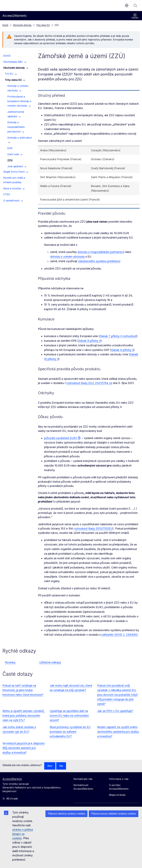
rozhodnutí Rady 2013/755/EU (93, 529)
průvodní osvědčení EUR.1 (61, 438)
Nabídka (135, 16)
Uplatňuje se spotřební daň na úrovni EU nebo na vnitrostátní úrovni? (69, 716)
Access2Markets (12, 779)
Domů (5, 25)
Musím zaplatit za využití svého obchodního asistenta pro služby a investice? (118, 732)
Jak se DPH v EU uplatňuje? (115, 711)
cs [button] (127, 6)
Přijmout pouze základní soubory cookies (114, 814)
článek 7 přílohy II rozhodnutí (118, 336)
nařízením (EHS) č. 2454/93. (120, 635)
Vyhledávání (135, 6)
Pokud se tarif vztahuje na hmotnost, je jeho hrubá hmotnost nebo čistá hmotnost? (23, 690)
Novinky (10, 662)
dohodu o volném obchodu (67, 257)
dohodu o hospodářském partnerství (101, 252)
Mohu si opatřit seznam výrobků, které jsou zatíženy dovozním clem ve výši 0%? (23, 716)
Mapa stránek (117, 795)
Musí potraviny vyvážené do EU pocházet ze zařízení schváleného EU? (70, 732)
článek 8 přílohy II (89, 341)
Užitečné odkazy (50, 662)
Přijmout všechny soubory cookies (66, 814)
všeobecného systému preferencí (99, 261)
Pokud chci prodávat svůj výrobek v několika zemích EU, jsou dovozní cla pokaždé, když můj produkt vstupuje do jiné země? (117, 695)
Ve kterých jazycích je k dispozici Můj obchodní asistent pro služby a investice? (24, 748)
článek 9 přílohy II (122, 350)
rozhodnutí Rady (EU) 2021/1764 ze (89, 383)
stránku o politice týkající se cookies (23, 834)
